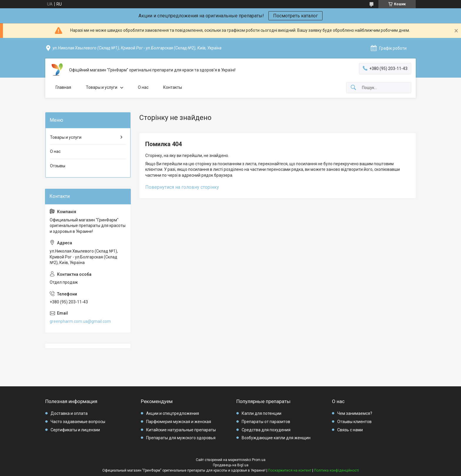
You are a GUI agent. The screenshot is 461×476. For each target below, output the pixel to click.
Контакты (173, 87)
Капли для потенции (262, 413)
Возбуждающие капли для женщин (276, 438)
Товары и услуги (102, 87)
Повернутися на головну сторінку (182, 187)
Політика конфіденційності (336, 470)
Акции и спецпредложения (173, 413)
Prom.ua (259, 460)
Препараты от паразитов (266, 422)
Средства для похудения (266, 430)
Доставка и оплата (69, 413)
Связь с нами (350, 430)
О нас (143, 87)
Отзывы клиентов (354, 422)
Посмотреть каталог (295, 16)
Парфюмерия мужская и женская (179, 422)
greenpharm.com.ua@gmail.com (80, 321)
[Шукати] (353, 88)
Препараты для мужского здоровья (181, 438)
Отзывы (58, 166)
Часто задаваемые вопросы (78, 422)
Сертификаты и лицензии (75, 430)
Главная (63, 87)
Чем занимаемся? (355, 413)
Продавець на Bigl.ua (231, 465)
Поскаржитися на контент (290, 470)
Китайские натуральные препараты (181, 430)
